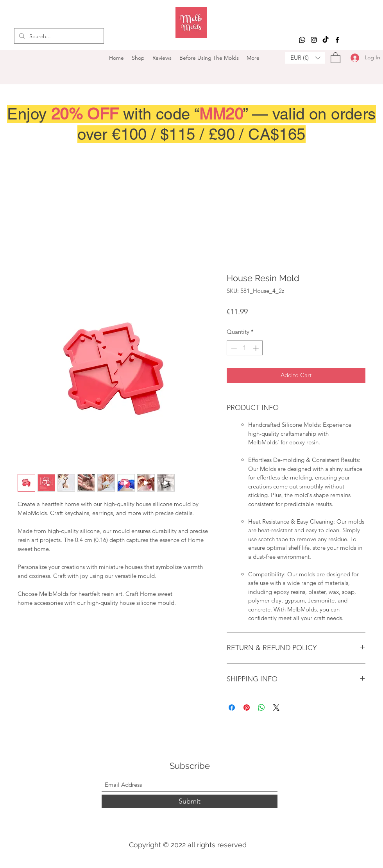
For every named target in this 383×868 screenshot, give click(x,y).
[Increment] (257, 348)
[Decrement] (233, 348)
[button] (305, 58)
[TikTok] (326, 40)
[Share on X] (276, 708)
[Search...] (58, 37)
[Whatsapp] (302, 40)
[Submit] (190, 801)
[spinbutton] (245, 348)
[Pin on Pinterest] (247, 708)
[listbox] (305, 58)
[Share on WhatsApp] (261, 708)
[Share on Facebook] (232, 708)
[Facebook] (337, 40)
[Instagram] (314, 40)
